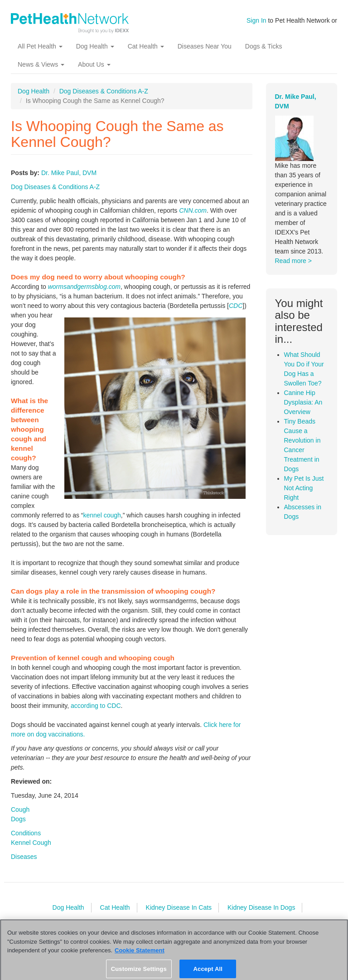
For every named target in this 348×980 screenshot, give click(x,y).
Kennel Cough (31, 843)
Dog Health (95, 46)
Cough (20, 809)
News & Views (41, 64)
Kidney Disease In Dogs (261, 907)
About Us (94, 64)
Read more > (293, 261)
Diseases (24, 857)
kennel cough (102, 515)
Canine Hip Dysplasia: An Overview (303, 402)
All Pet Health (40, 46)
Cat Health (146, 46)
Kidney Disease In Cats (179, 907)
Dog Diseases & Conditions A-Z (104, 91)
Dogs (18, 819)
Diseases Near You (205, 46)
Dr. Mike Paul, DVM (69, 173)
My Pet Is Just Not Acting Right (304, 488)
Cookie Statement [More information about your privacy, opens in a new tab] (140, 954)
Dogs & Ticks (264, 46)
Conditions (26, 833)
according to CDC (96, 706)
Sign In (256, 20)
